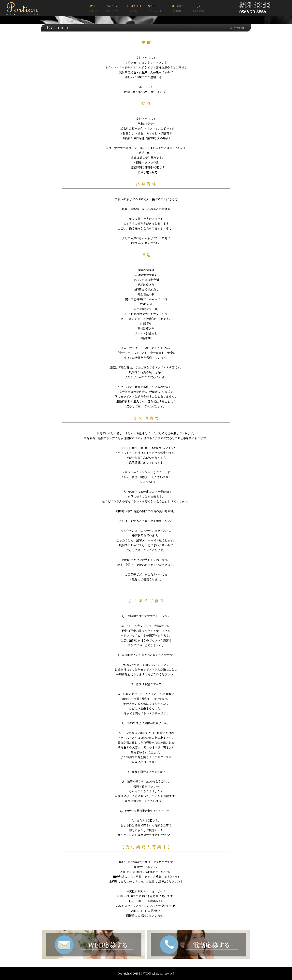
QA (198, 9)
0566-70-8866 (253, 12)
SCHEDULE (155, 9)
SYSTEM (112, 9)
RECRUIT (177, 9)
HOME (91, 9)
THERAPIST (134, 9)
